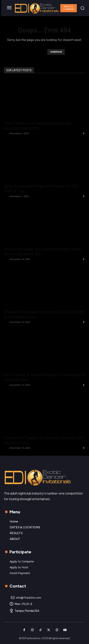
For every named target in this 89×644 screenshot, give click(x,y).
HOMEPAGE (56, 52)
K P (6, 133)
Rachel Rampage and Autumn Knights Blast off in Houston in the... (42, 252)
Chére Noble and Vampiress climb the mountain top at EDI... (38, 126)
